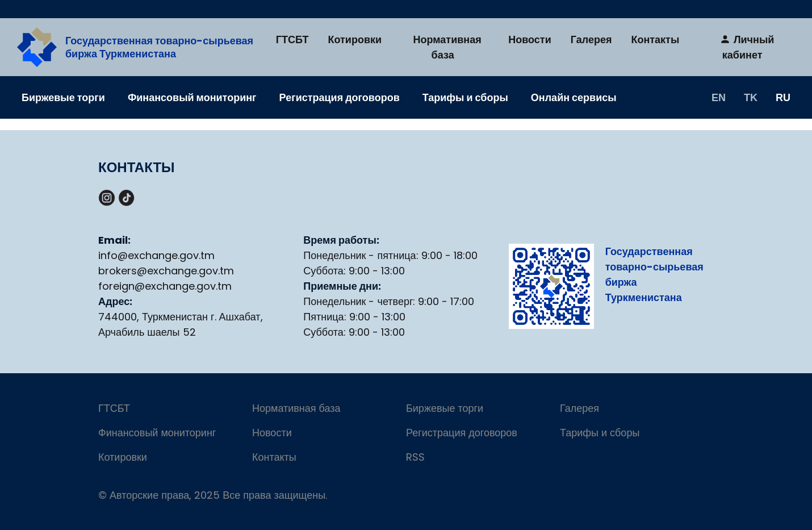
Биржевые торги (63, 97)
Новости (530, 39)
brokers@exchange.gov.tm (166, 271)
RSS (415, 457)
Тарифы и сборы (465, 97)
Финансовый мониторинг (192, 97)
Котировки (355, 39)
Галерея (591, 39)
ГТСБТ (292, 39)
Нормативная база (447, 47)
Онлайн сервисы (574, 97)
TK (751, 97)
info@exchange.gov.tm (156, 255)
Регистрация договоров (340, 97)
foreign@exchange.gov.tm (165, 286)
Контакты (655, 39)
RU (783, 97)
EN (719, 97)
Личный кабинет (747, 47)
